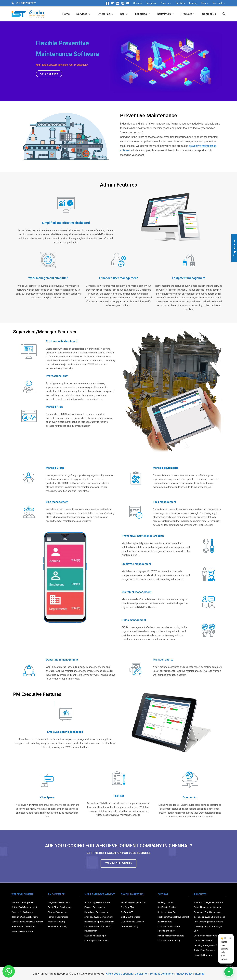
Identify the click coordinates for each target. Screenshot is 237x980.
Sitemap (199, 974)
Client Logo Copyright (120, 974)
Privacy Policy (184, 974)
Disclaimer (141, 974)
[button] (49, 74)
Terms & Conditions (162, 974)
